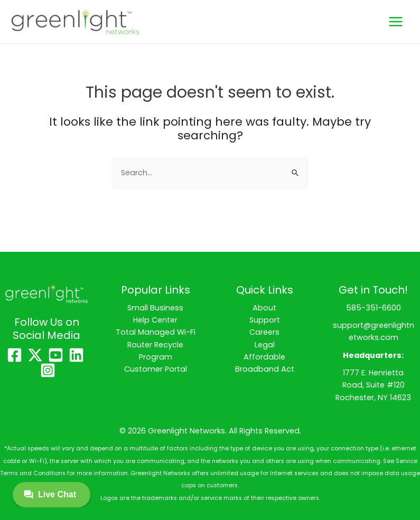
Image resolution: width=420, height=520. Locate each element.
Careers (264, 332)
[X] (35, 355)
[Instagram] (48, 370)
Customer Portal (156, 369)
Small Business (155, 308)
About (264, 308)
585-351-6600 (374, 308)
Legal (265, 345)
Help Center (155, 320)
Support (265, 320)
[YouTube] (56, 355)
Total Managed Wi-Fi (156, 332)
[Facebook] (15, 355)
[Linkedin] (76, 355)
